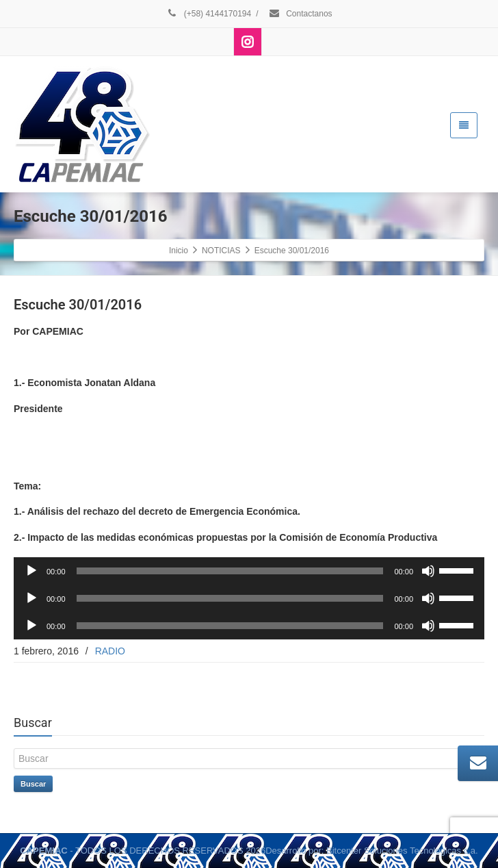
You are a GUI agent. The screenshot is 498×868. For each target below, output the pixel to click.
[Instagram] (248, 42)
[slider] (230, 571)
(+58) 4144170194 (208, 14)
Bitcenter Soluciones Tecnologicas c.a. (402, 851)
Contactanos (300, 14)
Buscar (33, 784)
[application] (249, 571)
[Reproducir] (31, 571)
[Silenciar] (428, 571)
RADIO (110, 651)
